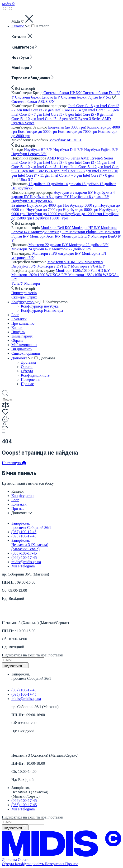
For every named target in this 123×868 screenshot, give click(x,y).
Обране (17, 340)
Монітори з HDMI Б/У (66, 262)
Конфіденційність (35, 375)
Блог (15, 315)
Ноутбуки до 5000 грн (81, 205)
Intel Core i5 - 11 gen (54, 167)
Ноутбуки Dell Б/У (69, 150)
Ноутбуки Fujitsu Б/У (101, 150)
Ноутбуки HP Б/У (39, 150)
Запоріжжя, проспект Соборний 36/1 (31, 525)
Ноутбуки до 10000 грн (45, 214)
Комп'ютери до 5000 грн (38, 131)
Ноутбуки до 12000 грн (84, 214)
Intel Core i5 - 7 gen (27, 114)
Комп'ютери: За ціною (30, 127)
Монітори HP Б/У (86, 228)
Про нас (27, 384)
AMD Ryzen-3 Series (85, 119)
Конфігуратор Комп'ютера (42, 310)
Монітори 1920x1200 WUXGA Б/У (40, 275)
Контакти (19, 319)
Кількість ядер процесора (32, 192)
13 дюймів (55, 184)
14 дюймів (73, 184)
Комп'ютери (24, 47)
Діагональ (20, 184)
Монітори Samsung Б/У (50, 232)
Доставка (28, 362)
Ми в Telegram (23, 566)
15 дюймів (91, 184)
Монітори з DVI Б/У (54, 266)
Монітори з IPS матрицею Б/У (57, 253)
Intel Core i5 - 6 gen (103, 110)
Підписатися (15, 665)
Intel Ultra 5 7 (22, 180)
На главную (14, 463)
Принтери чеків (24, 293)
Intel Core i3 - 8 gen (39, 110)
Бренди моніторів (26, 228)
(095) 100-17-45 (24, 536)
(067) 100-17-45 (24, 532)
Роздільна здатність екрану (34, 270)
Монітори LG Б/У (76, 236)
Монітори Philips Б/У (87, 232)
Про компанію (23, 323)
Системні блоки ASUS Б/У (33, 102)
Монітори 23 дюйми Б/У (89, 245)
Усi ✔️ (111, 97)
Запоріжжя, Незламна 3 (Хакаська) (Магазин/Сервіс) (30, 545)
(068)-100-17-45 (24, 553)
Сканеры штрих (24, 297)
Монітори (22, 68)
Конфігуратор (26, 302)
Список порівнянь (26, 353)
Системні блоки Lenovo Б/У (38, 97)
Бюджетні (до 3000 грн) (68, 127)
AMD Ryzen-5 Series (97, 158)
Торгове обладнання (33, 78)
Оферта (27, 371)
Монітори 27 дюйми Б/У (71, 249)
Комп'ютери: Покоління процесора (40, 106)
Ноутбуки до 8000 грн (81, 210)
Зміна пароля (22, 336)
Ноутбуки (22, 57)
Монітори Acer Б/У (46, 236)
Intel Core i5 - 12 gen (87, 167)
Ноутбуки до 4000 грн (45, 205)
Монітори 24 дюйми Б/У (32, 249)
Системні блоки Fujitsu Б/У (83, 97)
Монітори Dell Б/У (56, 228)
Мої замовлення (24, 345)
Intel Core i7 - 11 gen (35, 175)
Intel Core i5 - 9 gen (91, 114)
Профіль (18, 332)
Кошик (17, 328)
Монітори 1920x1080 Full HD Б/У (83, 270)
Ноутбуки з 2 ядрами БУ (73, 192)
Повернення (31, 379)
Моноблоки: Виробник (30, 140)
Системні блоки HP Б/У (63, 93)
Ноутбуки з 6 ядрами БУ (50, 197)
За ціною (19, 205)
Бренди (18, 150)
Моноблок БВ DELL (66, 140)
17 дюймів (108, 184)
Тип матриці (22, 253)
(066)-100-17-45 (24, 558)
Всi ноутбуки (22, 188)
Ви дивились (22, 349)
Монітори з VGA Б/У (88, 266)
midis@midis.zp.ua (26, 562)
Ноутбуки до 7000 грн (45, 210)
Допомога (22, 358)
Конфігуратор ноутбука (40, 306)
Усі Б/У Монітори (26, 283)
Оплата (27, 367)
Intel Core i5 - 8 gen (59, 114)
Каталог (21, 26)
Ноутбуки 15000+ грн (50, 218)
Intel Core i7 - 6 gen (67, 175)
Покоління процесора (29, 158)
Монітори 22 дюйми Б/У (49, 245)
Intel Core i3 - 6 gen (84, 106)
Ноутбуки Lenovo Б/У (29, 154)
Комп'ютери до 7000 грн (78, 131)
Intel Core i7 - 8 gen (53, 119)
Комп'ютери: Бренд (27, 93)
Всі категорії (23, 88)
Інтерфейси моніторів (29, 262)
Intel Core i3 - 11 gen (92, 162)
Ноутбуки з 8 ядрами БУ (90, 197)
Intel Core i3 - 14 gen (71, 110)
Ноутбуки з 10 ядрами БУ (32, 201)
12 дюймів (37, 184)
